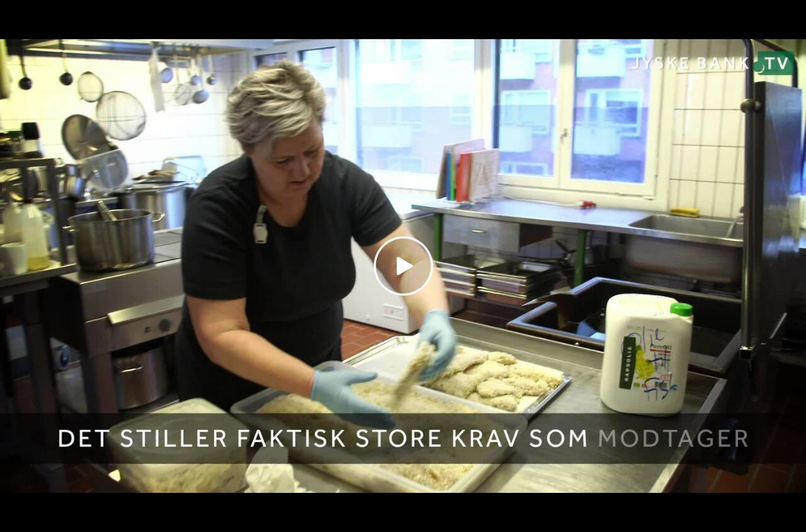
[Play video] (403, 266)
